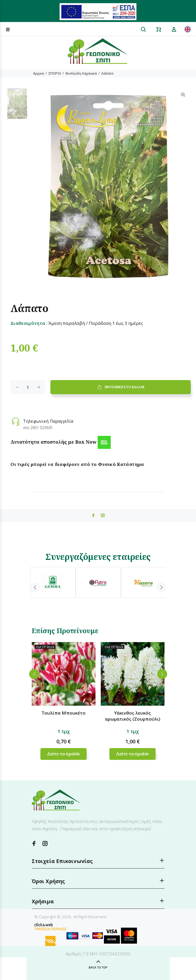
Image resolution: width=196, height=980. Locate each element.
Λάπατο (107, 73)
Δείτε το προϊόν (64, 754)
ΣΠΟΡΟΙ (55, 73)
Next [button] (161, 587)
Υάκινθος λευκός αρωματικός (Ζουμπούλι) (133, 716)
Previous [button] (35, 587)
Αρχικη (39, 73)
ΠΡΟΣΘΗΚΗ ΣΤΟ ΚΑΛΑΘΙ (121, 387)
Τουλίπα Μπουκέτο (63, 713)
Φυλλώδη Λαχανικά (81, 73)
